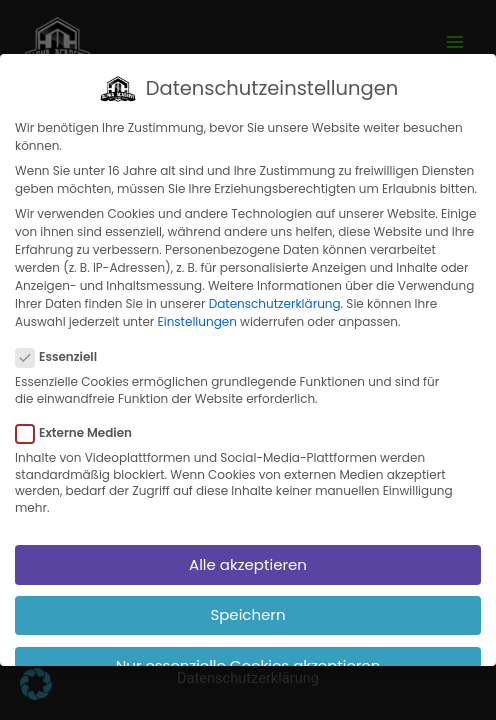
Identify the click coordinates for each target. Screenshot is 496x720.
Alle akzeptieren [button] (248, 553)
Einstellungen (197, 311)
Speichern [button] (247, 604)
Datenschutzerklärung (275, 293)
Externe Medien (80, 423)
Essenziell (62, 347)
